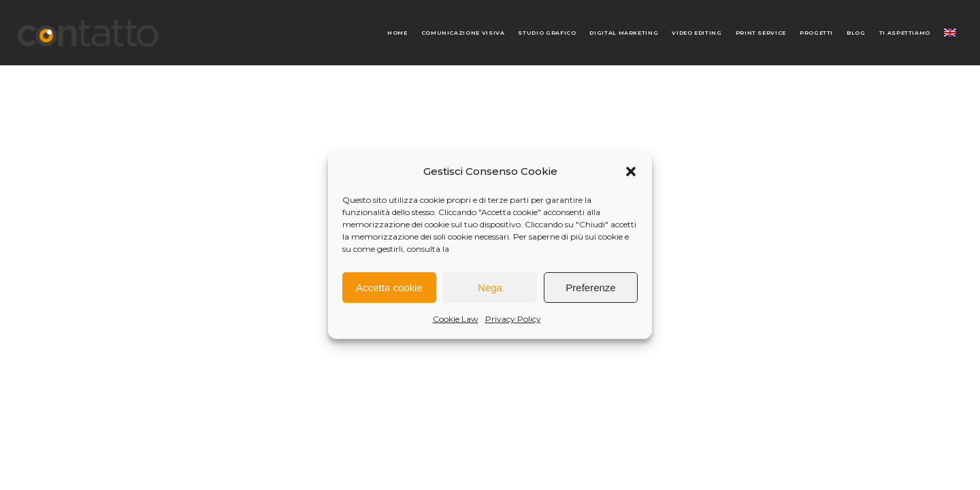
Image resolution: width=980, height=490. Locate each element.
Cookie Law (456, 319)
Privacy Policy (513, 319)
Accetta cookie (389, 288)
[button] (631, 171)
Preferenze (590, 288)
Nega (490, 288)
